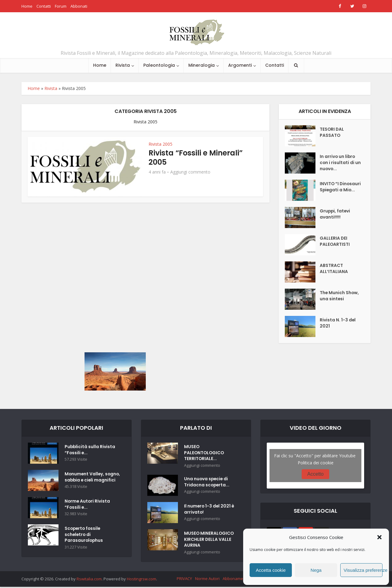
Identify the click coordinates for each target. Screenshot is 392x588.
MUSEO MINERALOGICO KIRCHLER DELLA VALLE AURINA (209, 541)
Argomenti (240, 65)
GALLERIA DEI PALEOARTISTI (335, 242)
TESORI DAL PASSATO (332, 133)
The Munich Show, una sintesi (340, 296)
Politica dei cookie (316, 463)
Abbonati (79, 6)
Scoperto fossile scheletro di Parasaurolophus (84, 541)
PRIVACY (184, 580)
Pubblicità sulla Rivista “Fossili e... (90, 450)
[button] (379, 537)
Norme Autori (207, 580)
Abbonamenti (235, 580)
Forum (61, 6)
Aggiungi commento (190, 172)
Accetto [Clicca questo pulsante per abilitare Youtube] (315, 474)
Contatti (44, 6)
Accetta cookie (271, 570)
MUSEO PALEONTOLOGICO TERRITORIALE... (205, 453)
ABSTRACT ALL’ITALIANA (334, 269)
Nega (316, 570)
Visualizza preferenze (363, 570)
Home (27, 6)
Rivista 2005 (160, 144)
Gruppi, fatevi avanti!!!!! (335, 215)
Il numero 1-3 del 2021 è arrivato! (210, 510)
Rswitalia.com (89, 580)
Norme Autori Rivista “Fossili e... (88, 510)
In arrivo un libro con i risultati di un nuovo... (340, 163)
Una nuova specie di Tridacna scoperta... (207, 483)
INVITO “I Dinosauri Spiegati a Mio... (338, 190)
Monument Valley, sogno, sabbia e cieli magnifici (88, 481)
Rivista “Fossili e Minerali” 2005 (196, 157)
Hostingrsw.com (141, 580)
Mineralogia (202, 65)
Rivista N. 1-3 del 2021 (338, 324)
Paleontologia (159, 65)
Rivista (123, 65)
